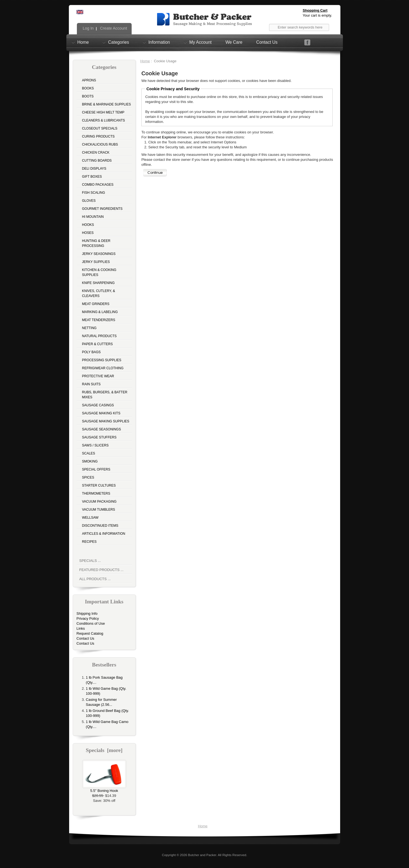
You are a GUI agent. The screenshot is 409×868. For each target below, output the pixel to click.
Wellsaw (90, 518)
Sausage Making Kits (101, 413)
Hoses (88, 233)
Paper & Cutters (97, 344)
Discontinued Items (100, 526)
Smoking (90, 461)
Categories (118, 42)
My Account (201, 42)
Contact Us (267, 42)
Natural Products (99, 336)
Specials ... (90, 561)
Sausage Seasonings (102, 429)
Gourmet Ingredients (102, 209)
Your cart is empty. (317, 15)
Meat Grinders (96, 304)
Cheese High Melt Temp (103, 112)
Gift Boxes (92, 177)
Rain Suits (91, 384)
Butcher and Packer (202, 855)
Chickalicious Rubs (100, 144)
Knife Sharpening (98, 283)
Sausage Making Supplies (106, 421)
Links (81, 628)
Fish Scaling (94, 193)
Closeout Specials (100, 128)
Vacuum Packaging (99, 502)
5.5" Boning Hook (104, 789)
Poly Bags (92, 352)
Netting (89, 328)
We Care (234, 42)
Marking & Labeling (100, 312)
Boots (88, 96)
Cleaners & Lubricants (104, 120)
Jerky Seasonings (99, 254)
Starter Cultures (99, 485)
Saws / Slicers (95, 445)
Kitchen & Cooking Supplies (99, 272)
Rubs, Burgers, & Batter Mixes (105, 395)
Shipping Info (87, 613)
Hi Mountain (93, 217)
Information (159, 42)
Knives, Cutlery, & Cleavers (99, 293)
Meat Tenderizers (99, 320)
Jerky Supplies (96, 262)
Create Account (113, 28)
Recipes (89, 542)
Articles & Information (104, 534)
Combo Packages (98, 185)
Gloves (89, 201)
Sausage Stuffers (99, 437)
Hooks (88, 225)
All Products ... (95, 579)
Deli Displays (94, 169)
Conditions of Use (91, 623)
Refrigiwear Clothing (103, 368)
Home (83, 42)
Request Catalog (90, 633)
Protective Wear (98, 376)
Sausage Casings (98, 405)
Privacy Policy (88, 618)
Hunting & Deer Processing (96, 243)
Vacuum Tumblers (99, 510)
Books (88, 88)
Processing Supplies (102, 360)
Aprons (89, 80)
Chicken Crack (96, 153)
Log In (88, 28)
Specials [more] (104, 750)
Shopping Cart (315, 10)
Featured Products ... (101, 570)
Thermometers (96, 494)
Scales (89, 453)
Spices (88, 477)
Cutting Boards (97, 161)
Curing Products (98, 136)
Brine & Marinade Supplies (107, 104)
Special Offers (96, 469)
